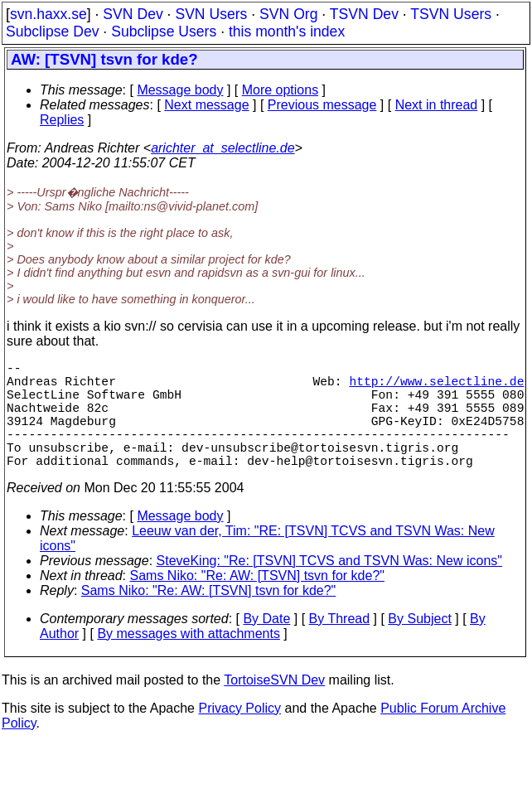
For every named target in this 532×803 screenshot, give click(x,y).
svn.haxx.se (48, 14)
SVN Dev (133, 14)
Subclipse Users (164, 31)
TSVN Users (451, 14)
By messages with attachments (189, 660)
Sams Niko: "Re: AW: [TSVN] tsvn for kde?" (257, 602)
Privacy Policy (239, 735)
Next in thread (437, 105)
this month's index (287, 31)
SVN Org (288, 14)
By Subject (419, 645)
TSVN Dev (364, 14)
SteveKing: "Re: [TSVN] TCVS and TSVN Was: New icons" (329, 587)
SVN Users (211, 14)
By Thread (340, 645)
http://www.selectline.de (436, 387)
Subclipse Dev (52, 31)
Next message (206, 105)
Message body (180, 90)
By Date (266, 645)
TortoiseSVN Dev (274, 706)
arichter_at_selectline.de (222, 148)
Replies (62, 120)
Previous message (322, 105)
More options (281, 90)
